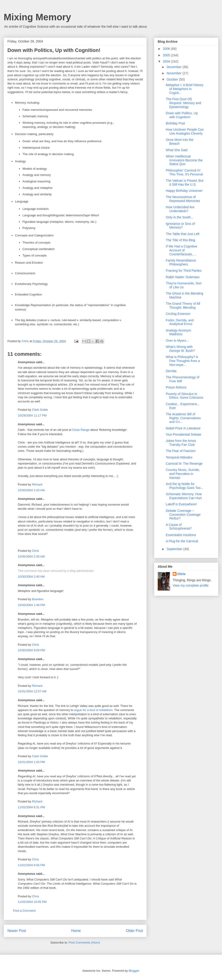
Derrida (171, 371)
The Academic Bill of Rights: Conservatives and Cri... (183, 418)
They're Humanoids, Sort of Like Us (184, 285)
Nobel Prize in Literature (183, 428)
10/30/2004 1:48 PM (31, 605)
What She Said (177, 150)
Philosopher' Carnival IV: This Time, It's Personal (184, 172)
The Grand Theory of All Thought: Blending (183, 306)
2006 (167, 49)
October (173, 79)
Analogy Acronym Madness (178, 332)
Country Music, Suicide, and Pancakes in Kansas (183, 474)
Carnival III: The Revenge (184, 464)
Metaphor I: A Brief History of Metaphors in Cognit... (185, 89)
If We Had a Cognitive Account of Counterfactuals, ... (182, 250)
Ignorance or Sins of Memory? (180, 226)
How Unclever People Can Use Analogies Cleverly (185, 131)
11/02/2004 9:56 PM (31, 865)
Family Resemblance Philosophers (181, 262)
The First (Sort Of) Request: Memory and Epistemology (183, 103)
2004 (167, 61)
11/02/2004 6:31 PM (31, 807)
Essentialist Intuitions (181, 535)
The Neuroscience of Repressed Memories (183, 199)
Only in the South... (180, 217)
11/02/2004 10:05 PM (32, 902)
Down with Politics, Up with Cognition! (182, 115)
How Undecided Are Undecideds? (180, 209)
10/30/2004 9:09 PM (31, 650)
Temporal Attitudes (179, 457)
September (175, 549)
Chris (35, 551)
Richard (37, 484)
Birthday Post (175, 123)
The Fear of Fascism (181, 451)
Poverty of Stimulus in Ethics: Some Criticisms (185, 396)
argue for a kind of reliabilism (93, 710)
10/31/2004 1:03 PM (31, 762)
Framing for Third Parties (184, 271)
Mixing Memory (37, 17)
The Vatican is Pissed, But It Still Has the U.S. (185, 182)
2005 (167, 55)
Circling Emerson (178, 314)
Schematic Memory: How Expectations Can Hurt (184, 496)
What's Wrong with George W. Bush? (180, 349)
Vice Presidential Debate (183, 434)
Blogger (134, 971)
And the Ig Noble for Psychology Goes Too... (185, 486)
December (174, 67)
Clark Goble (40, 410)
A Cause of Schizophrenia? (179, 527)
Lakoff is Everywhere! (181, 504)
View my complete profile (191, 585)
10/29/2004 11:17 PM (32, 415)
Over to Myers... (177, 341)
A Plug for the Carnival (182, 541)
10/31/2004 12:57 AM (32, 691)
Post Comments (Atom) (84, 942)
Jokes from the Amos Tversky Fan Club (181, 443)
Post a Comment (24, 911)
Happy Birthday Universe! (184, 191)
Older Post (134, 931)
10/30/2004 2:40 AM (31, 577)
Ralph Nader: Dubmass (183, 277)
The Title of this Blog (180, 240)
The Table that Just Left (183, 234)
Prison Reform (176, 387)
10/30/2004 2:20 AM (31, 490)
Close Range (81, 430)
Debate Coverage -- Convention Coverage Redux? (183, 515)
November (174, 73)
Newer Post (17, 931)
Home (76, 931)
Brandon (38, 599)
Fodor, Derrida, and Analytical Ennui (180, 322)
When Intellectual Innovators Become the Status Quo (184, 160)
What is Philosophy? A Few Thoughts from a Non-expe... (183, 361)
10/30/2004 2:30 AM (31, 556)
